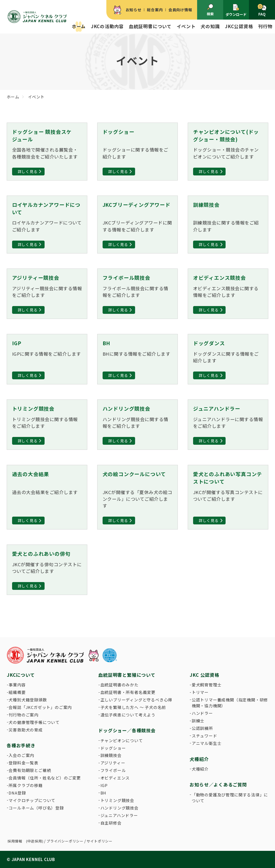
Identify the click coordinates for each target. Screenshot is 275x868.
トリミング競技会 (117, 800)
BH (104, 793)
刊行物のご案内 (23, 715)
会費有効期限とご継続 (30, 770)
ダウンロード (236, 10)
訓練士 (198, 721)
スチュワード (205, 736)
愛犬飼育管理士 (207, 685)
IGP (104, 785)
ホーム (79, 26)
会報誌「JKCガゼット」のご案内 (40, 707)
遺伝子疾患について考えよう (128, 715)
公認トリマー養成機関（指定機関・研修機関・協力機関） (230, 703)
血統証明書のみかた (120, 685)
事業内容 (17, 685)
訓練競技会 (111, 755)
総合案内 (155, 10)
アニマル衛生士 (207, 743)
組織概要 (17, 692)
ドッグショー (113, 748)
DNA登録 (17, 793)
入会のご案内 (21, 755)
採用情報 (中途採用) (26, 841)
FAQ (262, 10)
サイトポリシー (99, 841)
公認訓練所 (202, 728)
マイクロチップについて (32, 800)
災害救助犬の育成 (26, 730)
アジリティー (113, 763)
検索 (210, 10)
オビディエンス (115, 778)
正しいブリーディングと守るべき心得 (136, 700)
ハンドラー (202, 713)
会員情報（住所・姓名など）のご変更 (45, 778)
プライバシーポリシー (65, 841)
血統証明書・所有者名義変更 (128, 692)
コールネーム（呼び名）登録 (36, 808)
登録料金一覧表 (23, 763)
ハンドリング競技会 (120, 808)
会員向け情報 (180, 10)
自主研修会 (111, 823)
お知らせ (134, 10)
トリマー (200, 692)
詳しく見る (28, 171)
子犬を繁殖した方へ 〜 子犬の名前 (133, 707)
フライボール (113, 770)
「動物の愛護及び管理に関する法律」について (230, 798)
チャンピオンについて (122, 740)
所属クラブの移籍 (26, 785)
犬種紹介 (200, 769)
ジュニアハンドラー (119, 815)
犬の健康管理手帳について (34, 722)
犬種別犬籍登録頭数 (28, 700)
